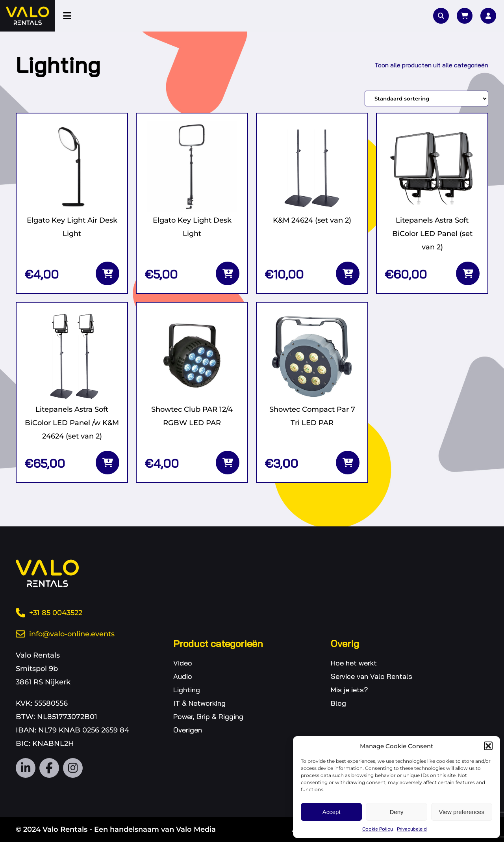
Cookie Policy (378, 829)
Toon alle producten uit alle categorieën (431, 65)
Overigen (188, 730)
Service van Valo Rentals (372, 676)
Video (183, 663)
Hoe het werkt (354, 663)
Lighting (187, 690)
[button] (488, 746)
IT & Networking (199, 703)
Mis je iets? (349, 690)
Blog (338, 703)
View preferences (462, 812)
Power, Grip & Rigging (208, 717)
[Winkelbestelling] (426, 99)
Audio (183, 676)
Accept (332, 812)
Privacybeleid (412, 829)
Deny (396, 812)
